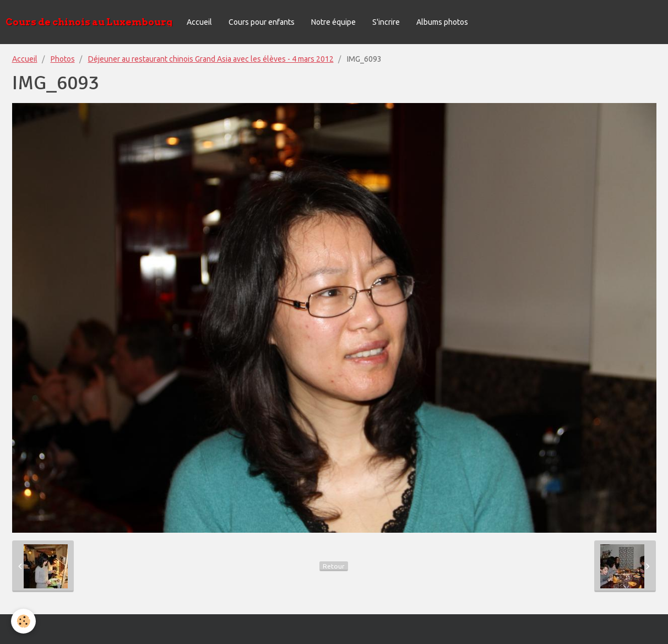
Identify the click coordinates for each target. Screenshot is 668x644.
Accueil (199, 22)
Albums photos (442, 22)
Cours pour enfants (262, 22)
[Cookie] (23, 621)
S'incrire (386, 22)
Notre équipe (333, 22)
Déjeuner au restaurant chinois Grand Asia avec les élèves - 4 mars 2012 (211, 59)
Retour (334, 566)
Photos (63, 59)
